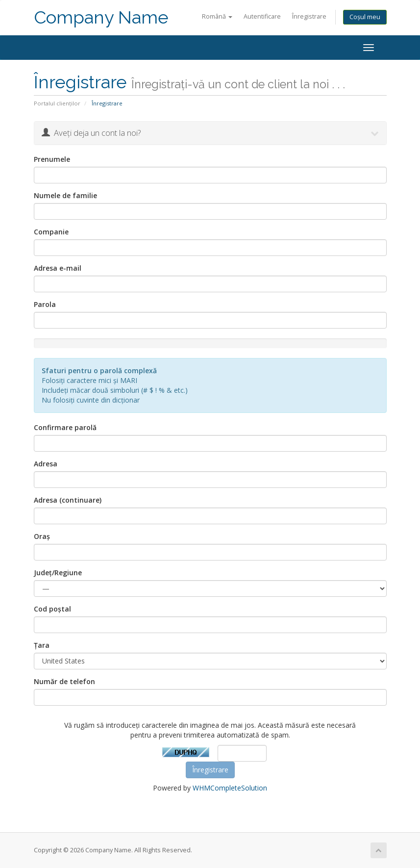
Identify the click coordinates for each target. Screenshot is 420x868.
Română (217, 16)
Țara (42, 645)
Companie (51, 232)
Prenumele (52, 159)
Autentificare (262, 16)
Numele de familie (65, 195)
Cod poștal (52, 609)
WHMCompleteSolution (230, 788)
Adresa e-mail (58, 268)
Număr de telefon (64, 681)
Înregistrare (309, 16)
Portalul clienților (57, 103)
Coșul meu (365, 17)
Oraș (42, 536)
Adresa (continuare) (68, 500)
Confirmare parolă (65, 427)
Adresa (46, 464)
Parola (45, 304)
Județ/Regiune (58, 573)
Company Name (101, 17)
